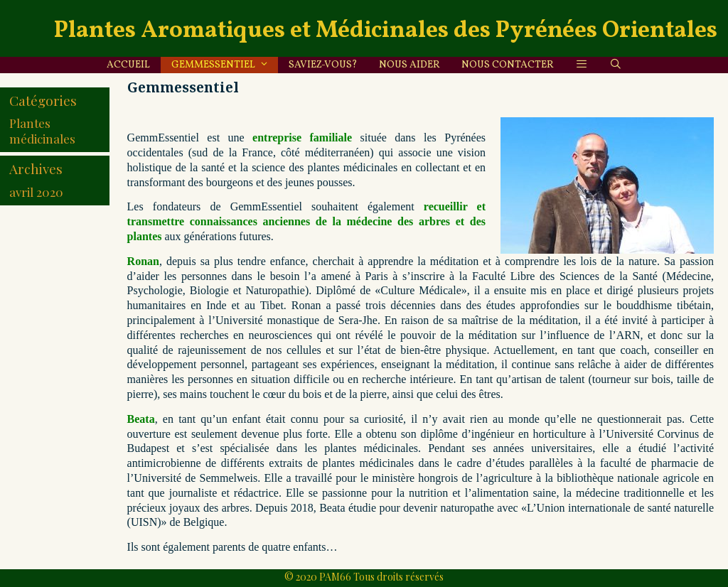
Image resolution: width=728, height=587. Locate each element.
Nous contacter (508, 65)
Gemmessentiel (225, 65)
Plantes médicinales (42, 131)
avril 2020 (36, 192)
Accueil (128, 65)
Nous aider (409, 65)
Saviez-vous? (323, 65)
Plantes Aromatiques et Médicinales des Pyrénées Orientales (386, 31)
